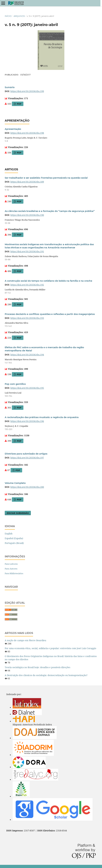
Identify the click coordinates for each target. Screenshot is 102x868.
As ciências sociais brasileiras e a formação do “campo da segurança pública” (50, 211)
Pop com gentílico (15, 384)
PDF (19, 104)
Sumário (10, 87)
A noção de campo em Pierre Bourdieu (25, 640)
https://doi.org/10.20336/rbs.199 (27, 91)
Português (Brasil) (14, 543)
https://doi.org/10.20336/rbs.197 (27, 458)
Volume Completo (15, 483)
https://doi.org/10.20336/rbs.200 (27, 487)
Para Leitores (11, 564)
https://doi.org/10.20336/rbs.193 (27, 318)
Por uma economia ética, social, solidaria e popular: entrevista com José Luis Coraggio (50, 648)
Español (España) (14, 538)
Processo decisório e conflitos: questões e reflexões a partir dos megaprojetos (50, 314)
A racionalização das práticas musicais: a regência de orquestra (42, 417)
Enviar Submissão (18, 513)
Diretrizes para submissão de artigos (26, 454)
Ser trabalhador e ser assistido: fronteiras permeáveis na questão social (46, 178)
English (9, 534)
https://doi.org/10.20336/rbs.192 (27, 285)
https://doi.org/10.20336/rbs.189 (27, 182)
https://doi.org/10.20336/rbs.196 (27, 421)
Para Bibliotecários (14, 573)
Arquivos (19, 16)
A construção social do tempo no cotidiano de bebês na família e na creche (48, 281)
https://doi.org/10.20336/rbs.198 (27, 133)
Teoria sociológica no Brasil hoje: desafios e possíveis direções (37, 667)
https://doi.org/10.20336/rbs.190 (27, 215)
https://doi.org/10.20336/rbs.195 (27, 388)
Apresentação (13, 129)
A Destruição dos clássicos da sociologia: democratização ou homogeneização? (46, 675)
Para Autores (11, 569)
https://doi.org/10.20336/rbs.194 (27, 355)
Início (8, 16)
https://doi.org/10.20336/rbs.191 (27, 251)
